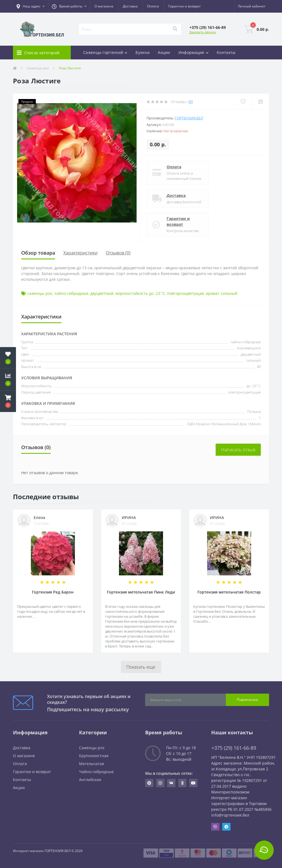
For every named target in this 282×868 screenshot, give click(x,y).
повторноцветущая (185, 293)
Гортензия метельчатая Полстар (229, 592)
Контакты (226, 52)
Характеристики (80, 253)
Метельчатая (92, 764)
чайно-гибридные (71, 293)
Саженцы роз (38, 68)
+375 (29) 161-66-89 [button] (234, 748)
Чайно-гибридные (96, 772)
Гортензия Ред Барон (53, 592)
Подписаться (247, 700)
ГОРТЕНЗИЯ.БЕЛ (189, 118)
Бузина (143, 52)
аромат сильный (222, 293)
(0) (191, 102)
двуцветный (102, 293)
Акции (164, 52)
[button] (31, 6)
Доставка (130, 6)
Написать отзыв (238, 450)
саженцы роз (40, 293)
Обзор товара (38, 253)
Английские (90, 780)
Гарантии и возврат (185, 6)
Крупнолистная (94, 756)
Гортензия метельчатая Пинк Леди (141, 592)
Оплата (153, 6)
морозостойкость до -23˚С (140, 293)
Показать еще (141, 667)
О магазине (104, 6)
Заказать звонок (203, 32)
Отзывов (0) (118, 253)
